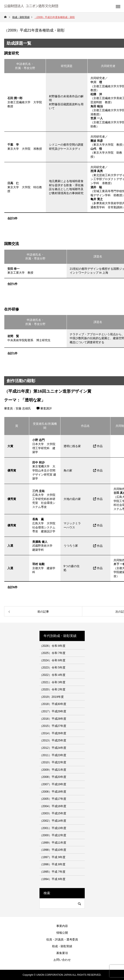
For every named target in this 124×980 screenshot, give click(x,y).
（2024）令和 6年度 (53, 660)
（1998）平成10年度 (53, 850)
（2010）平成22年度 (53, 762)
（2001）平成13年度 (53, 828)
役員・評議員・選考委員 (62, 939)
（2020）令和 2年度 (53, 689)
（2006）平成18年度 (53, 792)
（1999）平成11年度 (53, 843)
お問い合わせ (62, 960)
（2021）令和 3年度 (53, 682)
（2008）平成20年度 (53, 777)
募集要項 (62, 953)
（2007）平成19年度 (53, 784)
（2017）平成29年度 (53, 711)
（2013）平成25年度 (53, 740)
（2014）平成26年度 (53, 733)
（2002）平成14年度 (53, 821)
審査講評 (44, 408)
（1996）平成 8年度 (53, 864)
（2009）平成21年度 (53, 770)
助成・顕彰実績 (62, 946)
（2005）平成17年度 (53, 799)
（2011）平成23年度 (53, 755)
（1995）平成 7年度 (53, 872)
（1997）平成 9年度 (53, 857)
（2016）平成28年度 (53, 719)
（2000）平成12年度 (53, 835)
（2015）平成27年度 (53, 726)
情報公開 (62, 933)
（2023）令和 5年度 (53, 667)
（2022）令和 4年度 (53, 675)
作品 (98, 446)
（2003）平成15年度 (53, 813)
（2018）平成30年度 (53, 704)
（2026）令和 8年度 (53, 646)
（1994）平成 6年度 (53, 879)
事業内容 (62, 926)
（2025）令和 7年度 (53, 653)
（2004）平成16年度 (53, 806)
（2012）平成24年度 (53, 748)
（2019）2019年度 (52, 697)
